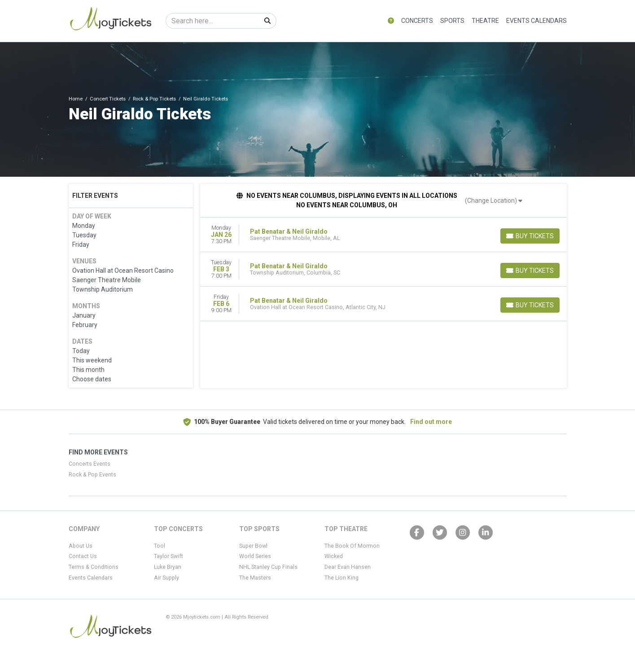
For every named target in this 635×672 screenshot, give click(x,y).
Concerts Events (90, 464)
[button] (391, 21)
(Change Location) (494, 201)
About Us (81, 546)
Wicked (334, 556)
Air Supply (166, 578)
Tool (160, 546)
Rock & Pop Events (92, 475)
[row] (383, 235)
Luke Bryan (168, 567)
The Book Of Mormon (352, 546)
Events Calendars (536, 21)
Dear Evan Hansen (348, 567)
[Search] (212, 21)
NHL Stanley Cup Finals (268, 567)
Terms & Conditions (94, 567)
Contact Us (83, 556)
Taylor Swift (169, 556)
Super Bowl (253, 546)
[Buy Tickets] (530, 236)
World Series (255, 556)
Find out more (431, 422)
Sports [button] (452, 21)
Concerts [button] (417, 21)
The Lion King (342, 578)
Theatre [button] (485, 21)
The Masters (255, 578)
